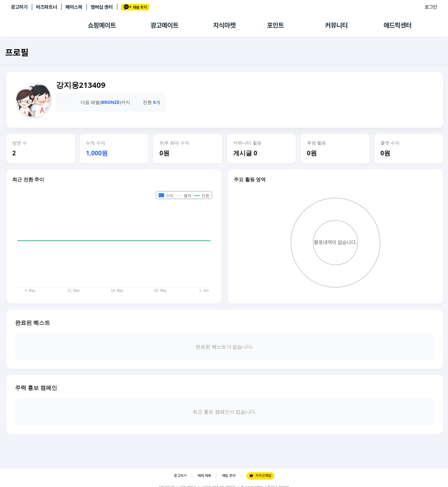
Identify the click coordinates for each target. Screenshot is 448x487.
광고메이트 (164, 25)
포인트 (275, 25)
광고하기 (19, 7)
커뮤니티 (336, 25)
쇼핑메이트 (102, 25)
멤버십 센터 (102, 7)
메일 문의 (229, 476)
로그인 (431, 7)
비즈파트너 (47, 7)
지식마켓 (224, 25)
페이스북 (74, 7)
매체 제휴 (204, 476)
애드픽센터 (398, 25)
